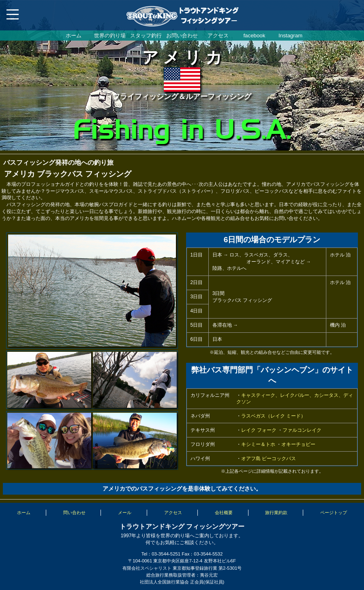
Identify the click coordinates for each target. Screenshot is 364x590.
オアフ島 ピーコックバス (269, 459)
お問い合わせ (182, 36)
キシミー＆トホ (258, 444)
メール (125, 512)
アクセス (218, 36)
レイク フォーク (259, 430)
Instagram (290, 36)
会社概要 (224, 512)
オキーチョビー (298, 444)
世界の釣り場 (110, 36)
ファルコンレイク (302, 430)
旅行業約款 (276, 512)
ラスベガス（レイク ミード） (273, 416)
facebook (254, 36)
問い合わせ (74, 512)
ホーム (74, 36)
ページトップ (334, 512)
